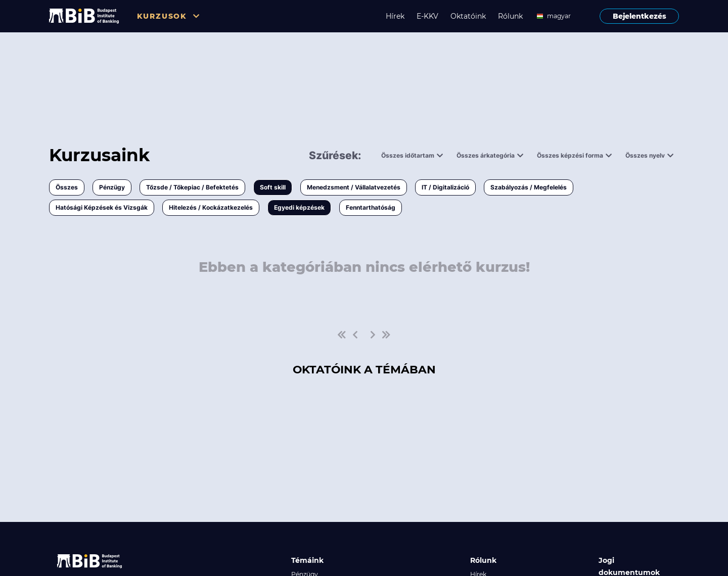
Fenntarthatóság (371, 207)
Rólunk (510, 16)
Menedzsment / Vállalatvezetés (354, 187)
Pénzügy (112, 187)
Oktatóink (468, 16)
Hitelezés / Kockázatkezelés (211, 207)
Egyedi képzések (299, 207)
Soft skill (273, 187)
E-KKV (427, 16)
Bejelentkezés (640, 16)
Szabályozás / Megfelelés (529, 187)
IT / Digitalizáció (445, 187)
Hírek (395, 16)
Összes (67, 187)
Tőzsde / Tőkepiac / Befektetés (192, 187)
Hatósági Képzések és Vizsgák (102, 207)
